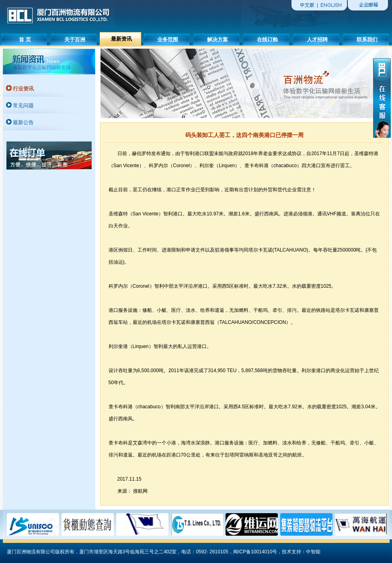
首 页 (25, 40)
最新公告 (23, 122)
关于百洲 (75, 40)
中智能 (313, 552)
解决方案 (218, 40)
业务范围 (168, 40)
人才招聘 (317, 40)
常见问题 (23, 105)
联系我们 (367, 40)
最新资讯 (121, 39)
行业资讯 (23, 89)
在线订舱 (267, 40)
